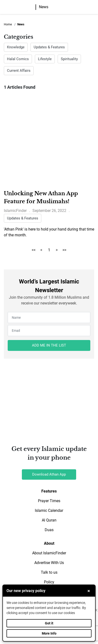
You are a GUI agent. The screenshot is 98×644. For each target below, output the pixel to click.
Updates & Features (49, 47)
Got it (49, 623)
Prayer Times (49, 501)
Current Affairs (19, 71)
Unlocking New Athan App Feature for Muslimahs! (41, 197)
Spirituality (69, 59)
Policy (49, 582)
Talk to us (49, 572)
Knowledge (16, 47)
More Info (49, 633)
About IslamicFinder (49, 553)
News (44, 7)
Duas (49, 530)
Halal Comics (18, 59)
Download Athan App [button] (49, 474)
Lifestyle (45, 59)
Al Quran (49, 520)
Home (8, 24)
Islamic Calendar (49, 510)
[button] (94, 7)
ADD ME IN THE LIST (49, 345)
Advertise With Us (49, 563)
